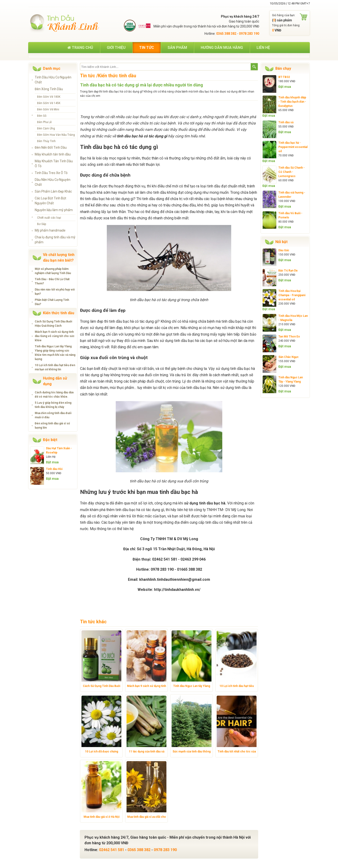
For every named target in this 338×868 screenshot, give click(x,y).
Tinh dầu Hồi (54, 469)
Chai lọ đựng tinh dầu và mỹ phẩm (55, 240)
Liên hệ (263, 48)
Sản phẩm (177, 48)
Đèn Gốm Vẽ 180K (49, 97)
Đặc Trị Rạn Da (288, 271)
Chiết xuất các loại (49, 218)
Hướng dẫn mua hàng (222, 48)
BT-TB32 (284, 77)
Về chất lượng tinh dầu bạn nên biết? (59, 258)
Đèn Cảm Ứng (46, 128)
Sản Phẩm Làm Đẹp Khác (53, 191)
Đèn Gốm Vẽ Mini (48, 109)
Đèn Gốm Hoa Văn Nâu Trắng (56, 135)
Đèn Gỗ (42, 116)
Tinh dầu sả (286, 122)
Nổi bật (281, 242)
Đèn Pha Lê (44, 122)
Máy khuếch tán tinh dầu (53, 154)
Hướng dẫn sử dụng (55, 381)
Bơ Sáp (42, 224)
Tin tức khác (93, 622)
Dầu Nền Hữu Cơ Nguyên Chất (53, 182)
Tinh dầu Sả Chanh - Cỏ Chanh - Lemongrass (292, 172)
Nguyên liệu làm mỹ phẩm (54, 210)
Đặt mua (52, 462)
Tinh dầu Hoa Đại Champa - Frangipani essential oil (292, 295)
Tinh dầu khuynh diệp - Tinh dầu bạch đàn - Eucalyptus (292, 102)
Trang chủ (80, 48)
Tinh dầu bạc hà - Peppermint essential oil (293, 147)
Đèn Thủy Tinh (46, 141)
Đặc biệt (50, 440)
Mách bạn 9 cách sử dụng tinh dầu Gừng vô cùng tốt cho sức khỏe (55, 336)
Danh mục (52, 68)
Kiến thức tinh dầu (59, 313)
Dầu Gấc (284, 250)
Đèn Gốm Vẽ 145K (49, 103)
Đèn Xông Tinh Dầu (49, 89)
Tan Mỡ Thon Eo (289, 337)
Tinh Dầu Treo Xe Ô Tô (51, 173)
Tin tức (147, 48)
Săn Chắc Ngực (288, 357)
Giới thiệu (116, 48)
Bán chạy (283, 68)
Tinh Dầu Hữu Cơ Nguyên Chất (53, 80)
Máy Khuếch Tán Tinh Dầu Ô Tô (54, 164)
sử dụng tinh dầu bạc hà (205, 503)
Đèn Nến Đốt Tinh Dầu (51, 147)
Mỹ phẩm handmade (50, 230)
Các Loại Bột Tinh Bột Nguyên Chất (50, 201)
